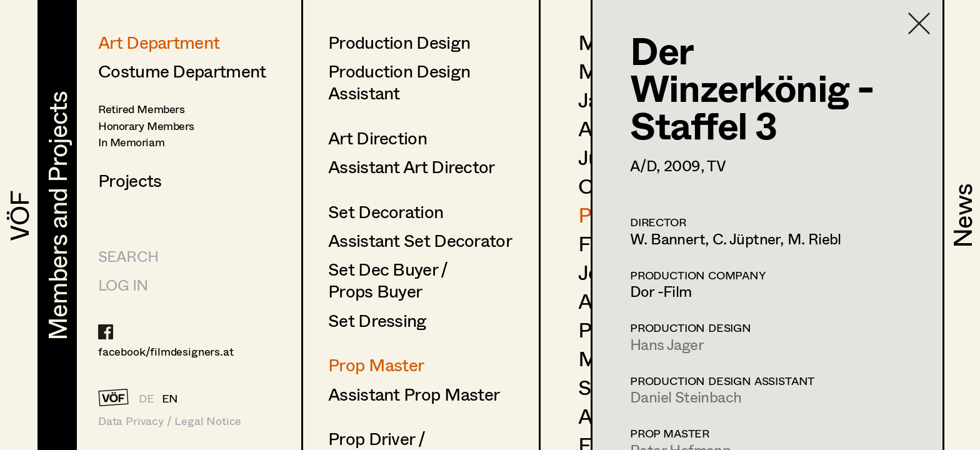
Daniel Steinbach (686, 397)
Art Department (159, 42)
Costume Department (182, 71)
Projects (130, 180)
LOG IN (123, 285)
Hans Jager (667, 344)
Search (128, 256)
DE (147, 398)
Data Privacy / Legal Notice (170, 421)
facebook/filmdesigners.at (166, 351)
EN (170, 398)
